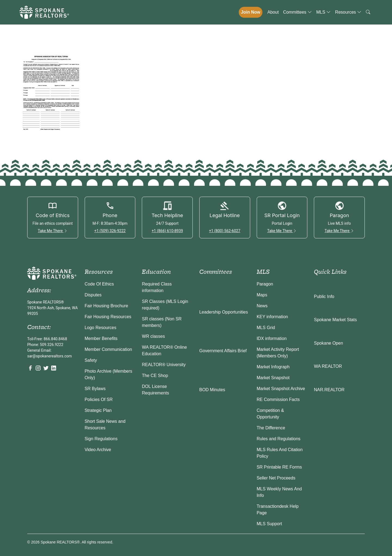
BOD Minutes (212, 390)
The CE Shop (155, 376)
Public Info (324, 297)
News (262, 306)
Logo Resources (101, 328)
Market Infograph (273, 367)
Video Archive (98, 450)
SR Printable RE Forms (279, 467)
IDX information (272, 338)
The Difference (271, 428)
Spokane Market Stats (335, 320)
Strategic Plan (98, 410)
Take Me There (53, 231)
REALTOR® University (164, 365)
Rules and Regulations (279, 439)
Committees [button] (298, 12)
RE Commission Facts (278, 399)
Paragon (265, 284)
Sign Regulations (101, 439)
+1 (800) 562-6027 (225, 231)
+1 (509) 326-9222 (110, 231)
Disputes (93, 295)
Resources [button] (348, 12)
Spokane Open (328, 343)
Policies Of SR (99, 399)
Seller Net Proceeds (276, 478)
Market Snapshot (273, 378)
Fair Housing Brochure (106, 306)
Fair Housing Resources (108, 317)
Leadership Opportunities (224, 312)
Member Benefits (101, 338)
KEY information (272, 317)
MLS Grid (266, 328)
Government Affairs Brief (223, 351)
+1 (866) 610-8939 (167, 231)
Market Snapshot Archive (281, 389)
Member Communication (108, 349)
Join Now (251, 12)
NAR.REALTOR (329, 390)
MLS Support (269, 524)
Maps (262, 295)
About (273, 12)
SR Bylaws (95, 389)
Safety (91, 360)
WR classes (153, 336)
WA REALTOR (328, 366)
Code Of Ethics (99, 284)
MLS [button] (324, 12)
